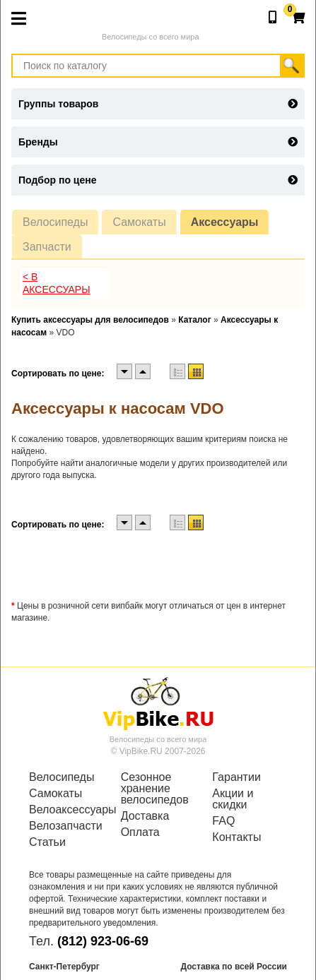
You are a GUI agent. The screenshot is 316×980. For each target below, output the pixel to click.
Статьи (47, 842)
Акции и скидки (233, 799)
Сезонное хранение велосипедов (155, 789)
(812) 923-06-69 (103, 941)
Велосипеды (55, 222)
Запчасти (47, 247)
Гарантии (236, 777)
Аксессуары (225, 222)
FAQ (223, 821)
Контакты (236, 837)
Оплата (140, 832)
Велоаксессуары (66, 810)
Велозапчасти (66, 826)
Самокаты (139, 222)
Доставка (145, 816)
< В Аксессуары (57, 283)
